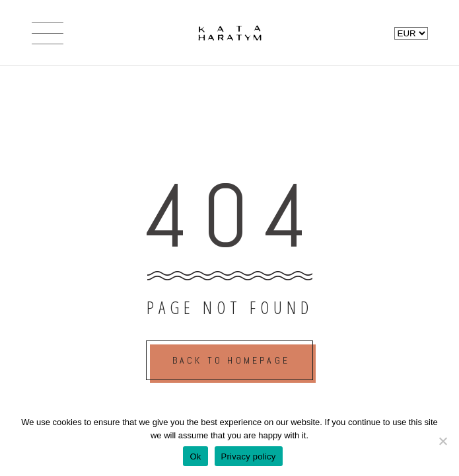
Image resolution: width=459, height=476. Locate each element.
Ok (195, 456)
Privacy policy (249, 456)
